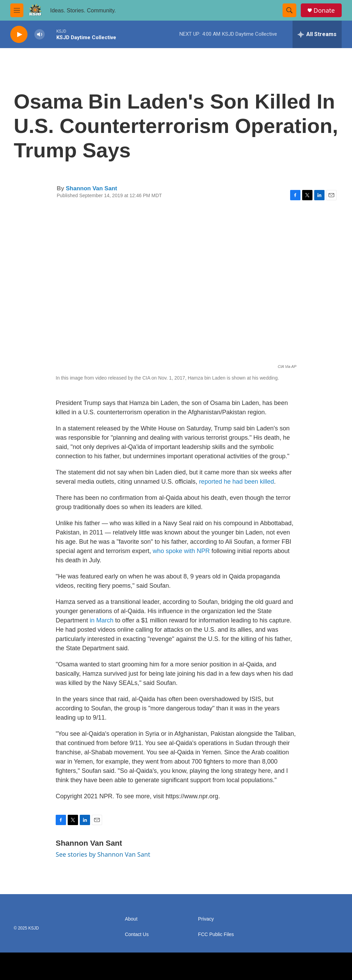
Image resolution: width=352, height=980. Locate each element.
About (131, 919)
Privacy (206, 919)
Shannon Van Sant (91, 188)
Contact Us (137, 934)
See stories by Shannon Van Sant (103, 854)
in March (102, 620)
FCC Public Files (216, 934)
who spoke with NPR (181, 551)
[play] (19, 35)
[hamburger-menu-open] (17, 10)
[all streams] (317, 34)
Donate (324, 10)
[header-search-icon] (289, 10)
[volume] (40, 35)
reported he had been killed (236, 482)
